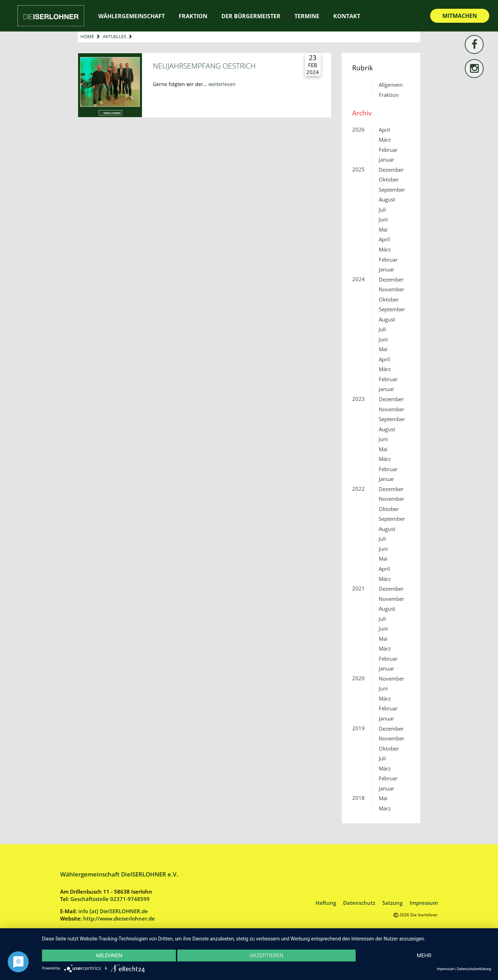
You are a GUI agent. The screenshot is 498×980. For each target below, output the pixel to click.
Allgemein (391, 85)
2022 (358, 489)
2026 (358, 129)
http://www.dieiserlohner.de (119, 918)
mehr (424, 956)
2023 (358, 399)
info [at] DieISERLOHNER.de (113, 911)
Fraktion (193, 16)
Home (87, 36)
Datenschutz (359, 903)
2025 (358, 169)
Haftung (326, 903)
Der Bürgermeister (251, 16)
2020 (358, 678)
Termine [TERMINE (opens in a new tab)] (307, 16)
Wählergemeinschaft (131, 16)
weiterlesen (222, 84)
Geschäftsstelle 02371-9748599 (110, 899)
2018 (358, 798)
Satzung (392, 903)
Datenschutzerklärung (474, 969)
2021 (358, 588)
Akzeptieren (266, 956)
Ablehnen (109, 956)
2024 (358, 279)
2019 (358, 728)
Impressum (424, 903)
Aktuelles (115, 36)
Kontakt (347, 16)
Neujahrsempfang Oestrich (204, 66)
